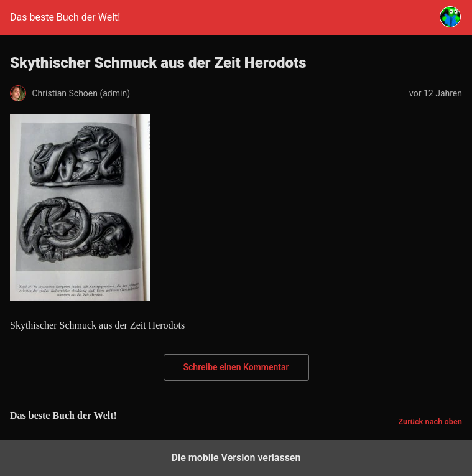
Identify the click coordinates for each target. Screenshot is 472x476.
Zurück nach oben (430, 422)
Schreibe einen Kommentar (236, 367)
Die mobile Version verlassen (236, 458)
